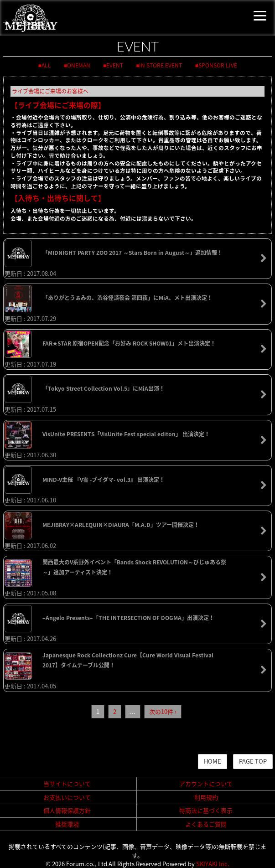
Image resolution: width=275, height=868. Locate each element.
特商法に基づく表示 (206, 810)
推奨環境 (67, 824)
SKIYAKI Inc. (213, 864)
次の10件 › (163, 711)
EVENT (115, 65)
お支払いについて (67, 797)
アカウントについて (206, 783)
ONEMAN (79, 65)
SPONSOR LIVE (218, 65)
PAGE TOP (253, 761)
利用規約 (206, 797)
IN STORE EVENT (161, 65)
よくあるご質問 (206, 824)
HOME (213, 761)
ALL (46, 65)
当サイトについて (67, 783)
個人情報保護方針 (67, 810)
